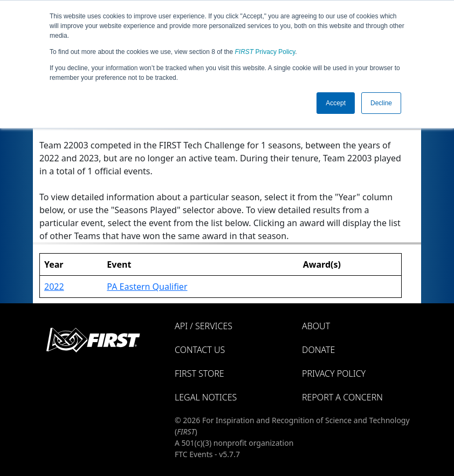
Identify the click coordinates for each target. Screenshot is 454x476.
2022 (54, 287)
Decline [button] (381, 103)
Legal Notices (206, 397)
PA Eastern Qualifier (147, 287)
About (316, 326)
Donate (318, 350)
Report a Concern (342, 397)
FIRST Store (200, 373)
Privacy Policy (265, 52)
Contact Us (200, 350)
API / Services (204, 326)
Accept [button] (336, 103)
